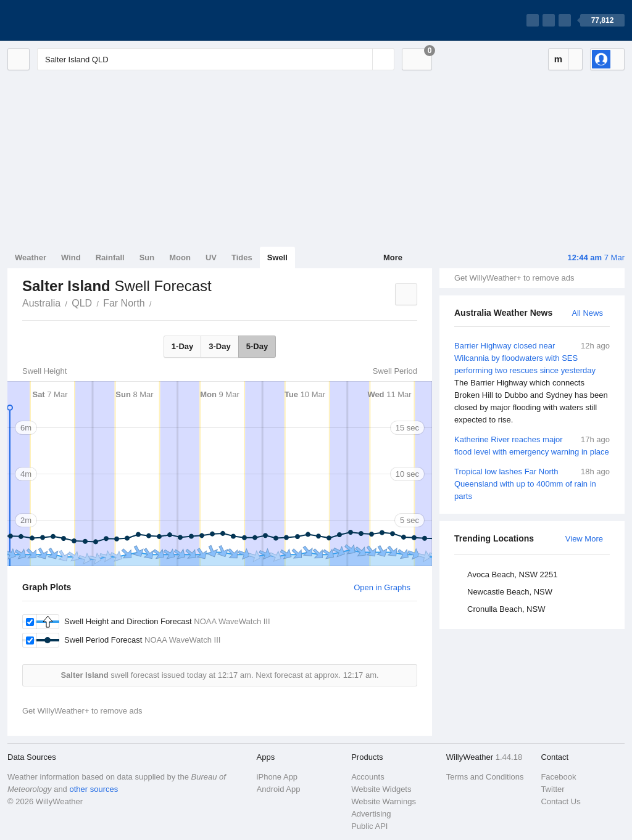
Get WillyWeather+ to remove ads (514, 278)
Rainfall (110, 257)
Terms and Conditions (485, 777)
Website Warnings (384, 801)
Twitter (552, 789)
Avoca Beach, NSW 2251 (512, 574)
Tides (242, 257)
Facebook (558, 777)
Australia (41, 303)
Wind (71, 257)
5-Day (257, 346)
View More (584, 539)
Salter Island (159, 302)
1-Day (182, 346)
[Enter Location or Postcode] (216, 59)
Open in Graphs (382, 587)
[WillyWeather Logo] (65, 20)
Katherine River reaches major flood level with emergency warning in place (532, 445)
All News (587, 313)
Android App (279, 789)
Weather (31, 257)
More (393, 257)
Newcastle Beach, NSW (510, 592)
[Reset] (362, 59)
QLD (82, 303)
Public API (369, 826)
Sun (147, 257)
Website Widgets (381, 789)
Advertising (371, 814)
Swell (277, 257)
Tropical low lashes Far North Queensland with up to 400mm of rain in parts (532, 483)
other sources (94, 789)
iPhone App (277, 777)
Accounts (368, 777)
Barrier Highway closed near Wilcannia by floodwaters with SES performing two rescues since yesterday (532, 383)
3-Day (219, 346)
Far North (124, 303)
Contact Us (560, 801)
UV (211, 257)
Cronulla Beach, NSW (506, 609)
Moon (180, 257)
